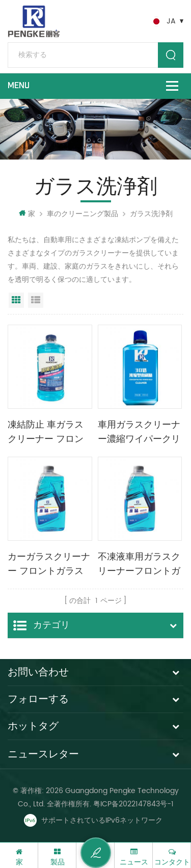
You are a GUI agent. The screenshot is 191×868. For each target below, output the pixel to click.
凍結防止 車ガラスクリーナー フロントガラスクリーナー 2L (49, 433)
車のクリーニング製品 (83, 214)
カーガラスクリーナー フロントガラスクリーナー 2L (49, 565)
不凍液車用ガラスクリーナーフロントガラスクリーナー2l (139, 565)
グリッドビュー (16, 300)
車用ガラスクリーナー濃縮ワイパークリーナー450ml (139, 433)
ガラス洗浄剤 (151, 214)
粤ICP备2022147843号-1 (133, 804)
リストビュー (36, 300)
